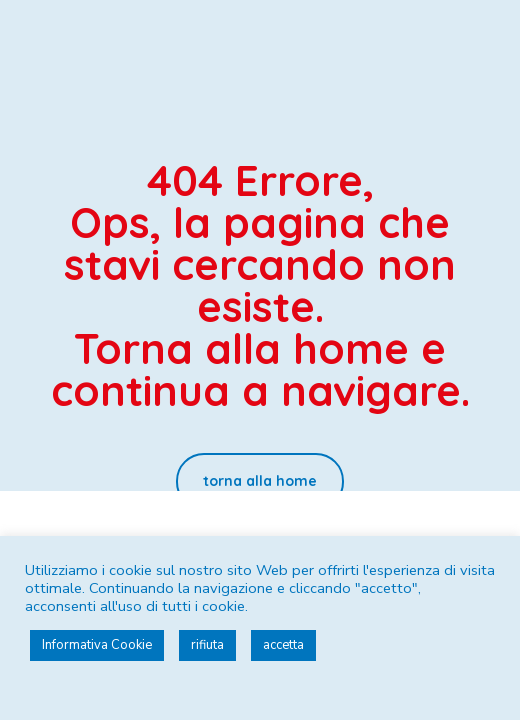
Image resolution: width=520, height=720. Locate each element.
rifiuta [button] (207, 645)
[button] (260, 481)
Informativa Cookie (97, 645)
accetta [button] (283, 645)
